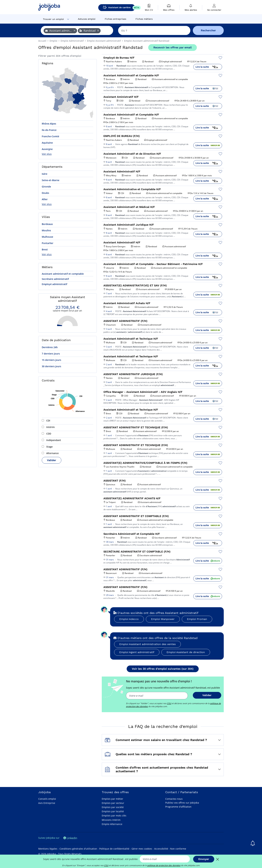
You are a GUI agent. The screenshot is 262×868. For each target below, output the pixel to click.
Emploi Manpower (163, 619)
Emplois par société (113, 807)
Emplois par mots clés (114, 816)
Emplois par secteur (113, 803)
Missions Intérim (111, 820)
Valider (52, 460)
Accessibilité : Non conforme (170, 849)
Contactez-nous (174, 799)
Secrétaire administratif (55, 279)
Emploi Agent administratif (137, 652)
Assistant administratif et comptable (63, 274)
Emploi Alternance (112, 824)
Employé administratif (54, 284)
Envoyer (204, 859)
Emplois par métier (112, 799)
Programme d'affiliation (178, 807)
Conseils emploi (47, 799)
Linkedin (70, 838)
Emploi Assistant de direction (186, 652)
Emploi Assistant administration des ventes (147, 644)
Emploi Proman (197, 619)
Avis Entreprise (47, 803)
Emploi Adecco (129, 619)
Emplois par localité (113, 811)
